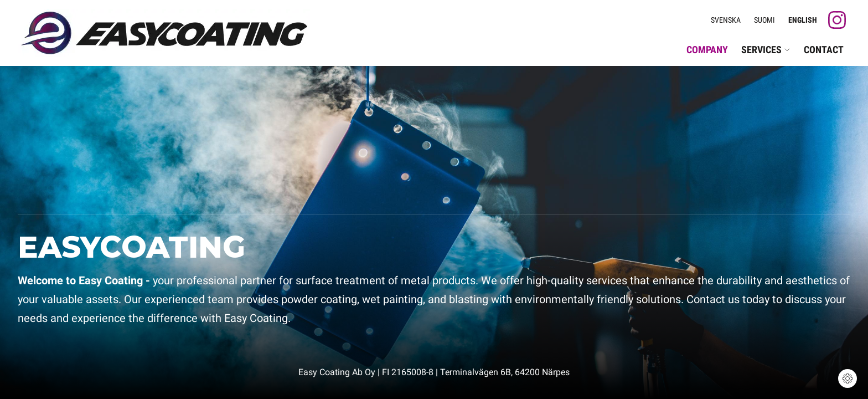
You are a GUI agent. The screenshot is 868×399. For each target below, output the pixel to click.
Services (766, 50)
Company (707, 50)
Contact (824, 50)
